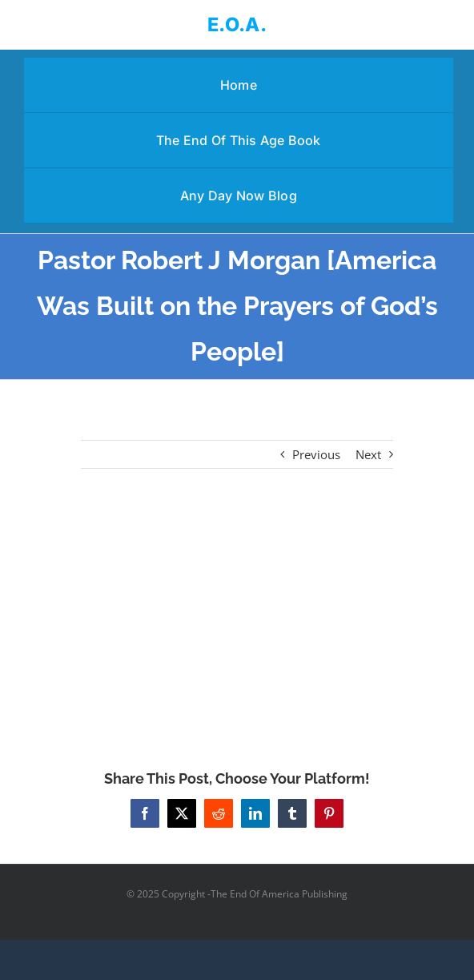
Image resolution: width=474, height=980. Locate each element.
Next (368, 454)
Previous (316, 454)
